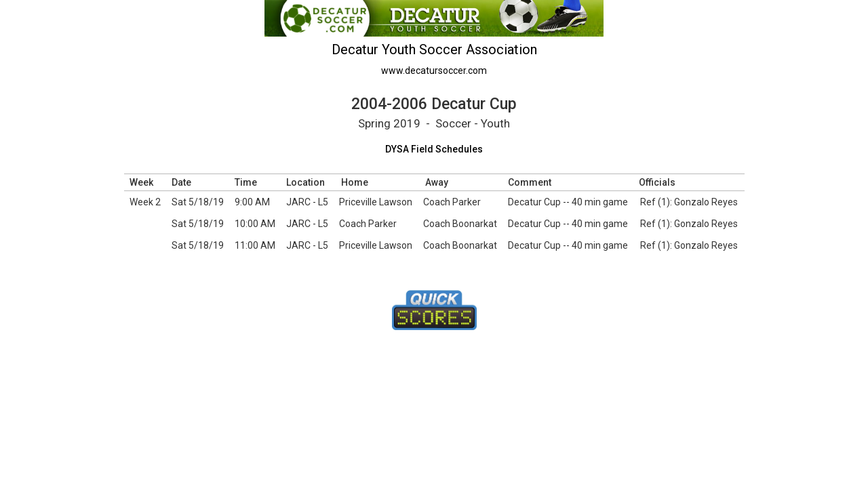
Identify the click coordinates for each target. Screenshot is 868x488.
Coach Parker (452, 202)
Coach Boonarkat (460, 224)
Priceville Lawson (376, 202)
